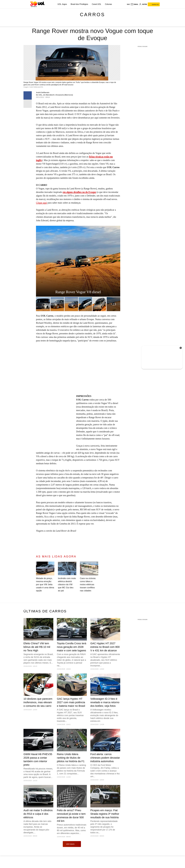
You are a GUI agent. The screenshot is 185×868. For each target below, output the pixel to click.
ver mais (72, 844)
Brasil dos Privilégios (79, 4)
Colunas (108, 4)
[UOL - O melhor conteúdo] (37, 4)
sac (128, 4)
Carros (92, 15)
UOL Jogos (62, 4)
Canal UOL (97, 4)
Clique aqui (41, 203)
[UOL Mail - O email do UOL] (134, 4)
